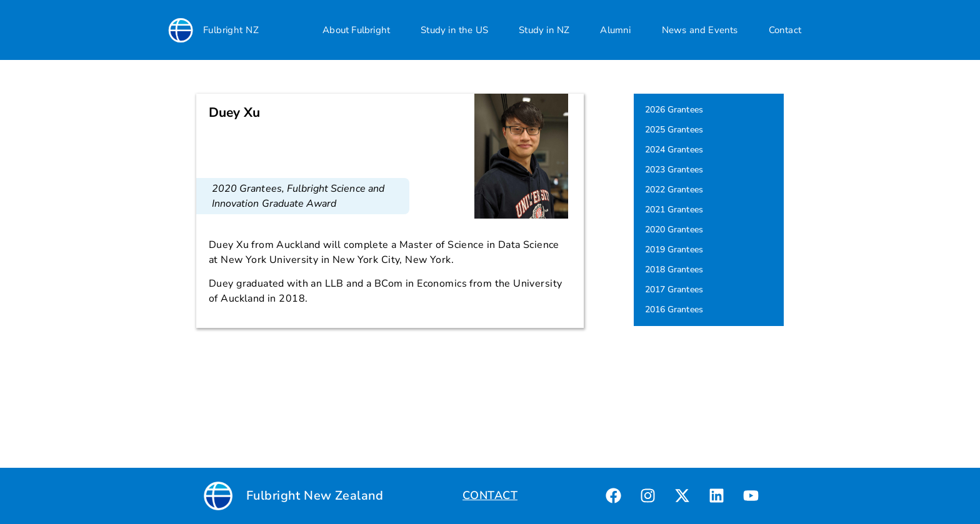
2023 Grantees (674, 170)
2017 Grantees (674, 289)
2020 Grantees (247, 189)
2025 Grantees (674, 130)
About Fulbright (356, 30)
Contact (785, 30)
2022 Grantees (674, 190)
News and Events (700, 30)
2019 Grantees (674, 250)
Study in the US (454, 30)
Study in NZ (544, 30)
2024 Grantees (674, 150)
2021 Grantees (674, 210)
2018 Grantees (674, 269)
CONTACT (490, 495)
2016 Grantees (674, 309)
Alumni (615, 30)
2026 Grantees (674, 110)
